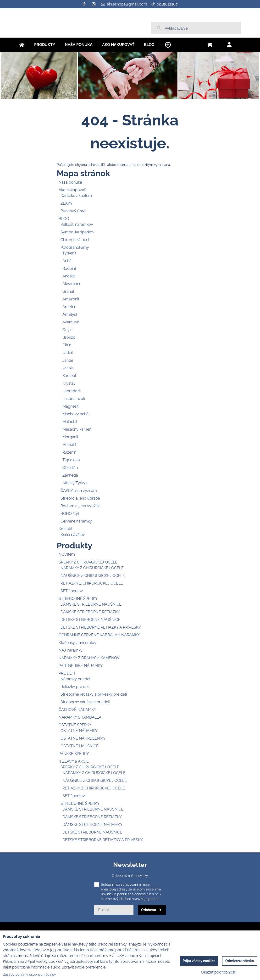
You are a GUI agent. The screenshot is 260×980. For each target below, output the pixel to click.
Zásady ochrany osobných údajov (29, 974)
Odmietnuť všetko (240, 961)
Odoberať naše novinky (130, 876)
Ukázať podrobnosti (219, 972)
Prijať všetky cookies (199, 961)
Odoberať (149, 910)
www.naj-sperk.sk (146, 899)
